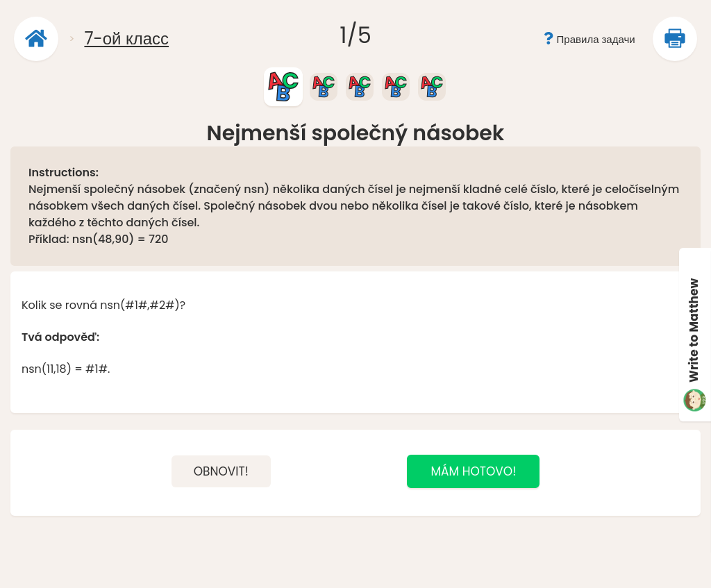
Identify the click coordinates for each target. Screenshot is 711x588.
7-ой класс (126, 39)
